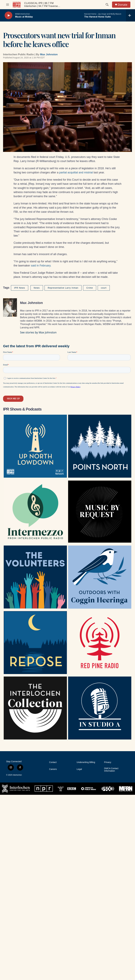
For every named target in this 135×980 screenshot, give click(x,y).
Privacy (108, 762)
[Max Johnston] (10, 307)
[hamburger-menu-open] (8, 5)
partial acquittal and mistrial (76, 172)
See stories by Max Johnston (38, 332)
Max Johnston (49, 54)
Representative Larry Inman (63, 288)
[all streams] (130, 15)
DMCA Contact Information (111, 770)
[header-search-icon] (107, 5)
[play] (8, 15)
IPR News (20, 288)
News (37, 288)
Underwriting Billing (86, 762)
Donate (123, 5)
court (104, 288)
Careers (53, 769)
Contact (53, 762)
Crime (90, 288)
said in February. (41, 266)
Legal (79, 769)
